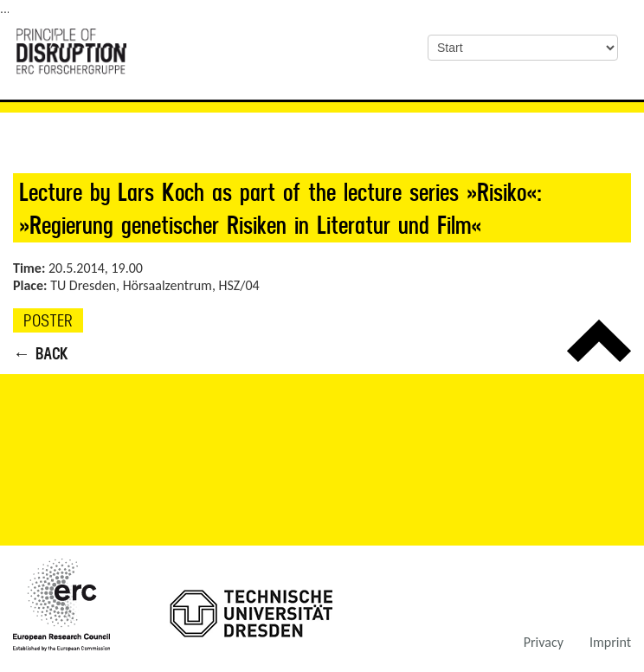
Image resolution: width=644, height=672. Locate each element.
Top (599, 341)
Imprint (610, 642)
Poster (48, 320)
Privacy (544, 642)
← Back (41, 353)
